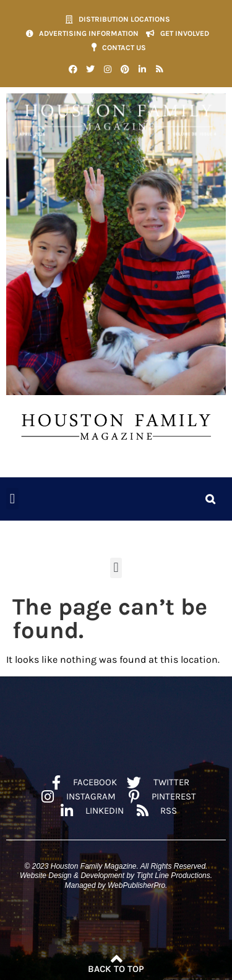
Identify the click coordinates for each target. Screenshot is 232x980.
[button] (12, 499)
